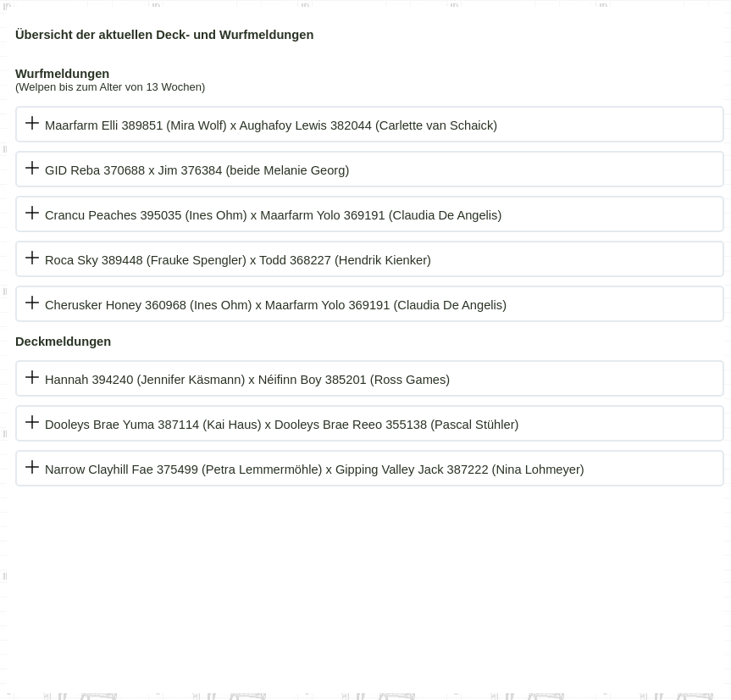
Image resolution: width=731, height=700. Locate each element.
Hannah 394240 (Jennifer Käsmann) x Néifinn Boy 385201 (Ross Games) (247, 380)
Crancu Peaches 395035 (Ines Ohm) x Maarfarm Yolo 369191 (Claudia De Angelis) (273, 215)
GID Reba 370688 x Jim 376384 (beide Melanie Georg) (197, 170)
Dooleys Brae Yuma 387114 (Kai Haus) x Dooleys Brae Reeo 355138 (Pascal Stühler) (282, 425)
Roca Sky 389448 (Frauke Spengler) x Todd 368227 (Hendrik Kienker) (238, 260)
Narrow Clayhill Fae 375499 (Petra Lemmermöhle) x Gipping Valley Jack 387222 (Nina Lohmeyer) (315, 469)
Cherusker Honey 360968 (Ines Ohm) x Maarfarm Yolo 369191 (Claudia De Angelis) (276, 305)
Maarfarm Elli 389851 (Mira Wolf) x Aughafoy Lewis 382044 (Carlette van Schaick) (271, 125)
